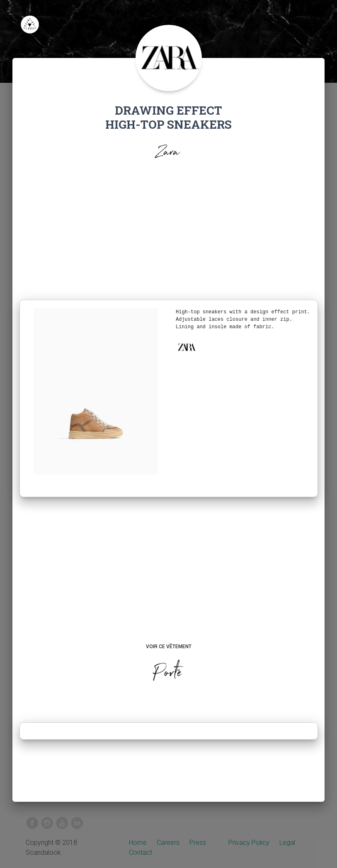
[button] (187, 347)
